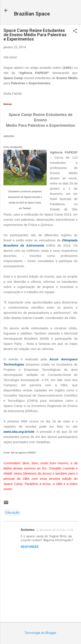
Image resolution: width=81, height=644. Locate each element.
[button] (75, 31)
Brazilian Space (32, 14)
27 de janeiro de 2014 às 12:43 (55, 530)
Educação (12, 513)
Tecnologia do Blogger (40, 633)
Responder (30, 547)
